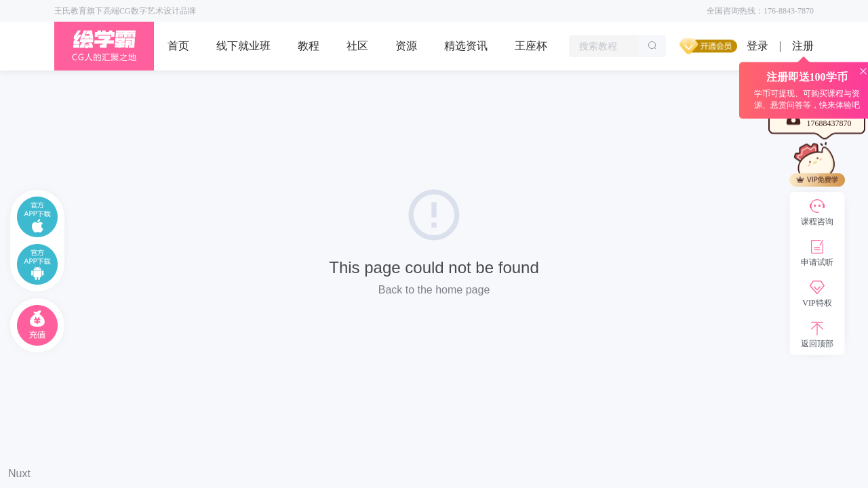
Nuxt (19, 473)
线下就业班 (243, 46)
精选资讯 (466, 46)
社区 (357, 46)
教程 (309, 46)
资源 (406, 46)
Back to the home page (434, 290)
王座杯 (531, 46)
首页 (178, 46)
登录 (757, 46)
